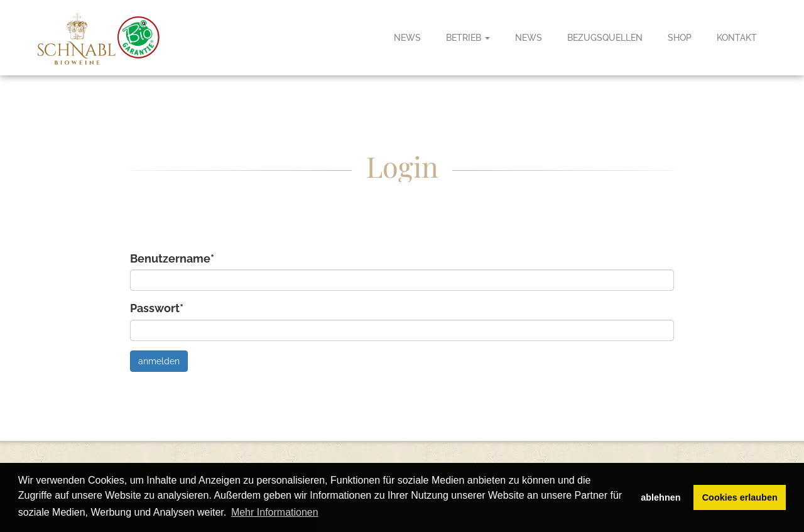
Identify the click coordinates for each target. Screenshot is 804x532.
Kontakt (737, 38)
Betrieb (468, 38)
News (407, 38)
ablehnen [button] (660, 497)
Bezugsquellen (605, 38)
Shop (680, 38)
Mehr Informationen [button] (275, 512)
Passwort (157, 308)
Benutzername (172, 258)
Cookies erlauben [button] (740, 497)
